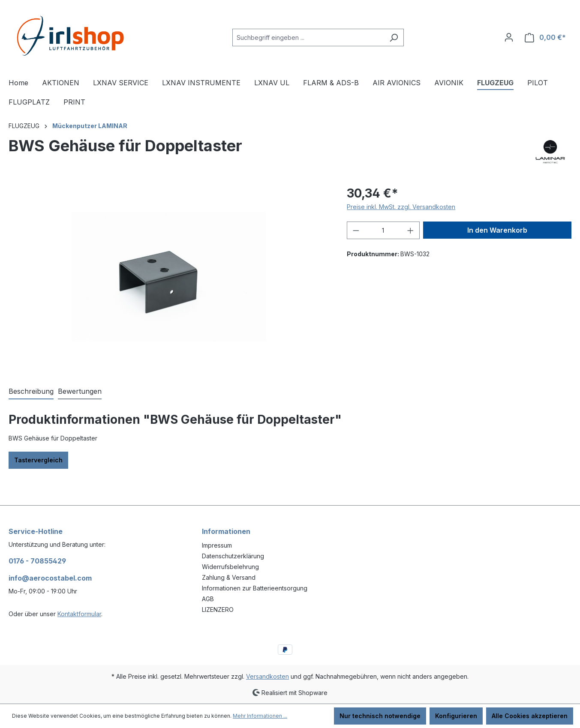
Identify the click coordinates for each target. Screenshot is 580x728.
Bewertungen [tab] (80, 391)
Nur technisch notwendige (380, 716)
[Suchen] (394, 37)
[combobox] (308, 37)
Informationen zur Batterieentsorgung (255, 588)
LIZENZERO (218, 610)
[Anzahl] (383, 230)
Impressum (217, 545)
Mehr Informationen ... (260, 716)
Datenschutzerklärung (233, 556)
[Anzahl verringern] (356, 230)
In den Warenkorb (497, 230)
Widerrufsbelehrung (230, 567)
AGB (208, 599)
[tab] (31, 392)
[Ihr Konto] (509, 37)
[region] (169, 276)
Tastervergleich (38, 460)
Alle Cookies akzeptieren (530, 716)
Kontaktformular (79, 614)
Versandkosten (267, 676)
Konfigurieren (456, 716)
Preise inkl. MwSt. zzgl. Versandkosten (401, 207)
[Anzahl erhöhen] (411, 230)
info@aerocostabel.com (50, 578)
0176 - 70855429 (37, 561)
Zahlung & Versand (229, 577)
